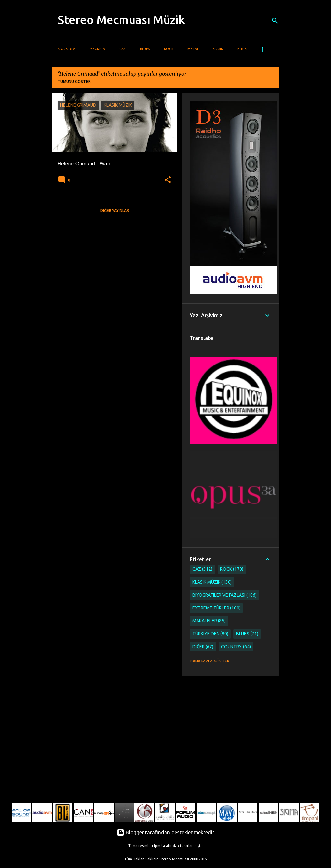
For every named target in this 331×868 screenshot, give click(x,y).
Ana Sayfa (66, 49)
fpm (157, 846)
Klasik (218, 49)
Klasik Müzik (212, 582)
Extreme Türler (217, 608)
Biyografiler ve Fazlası (225, 595)
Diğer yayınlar (115, 211)
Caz (123, 49)
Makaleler (209, 621)
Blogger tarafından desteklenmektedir (165, 832)
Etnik (242, 49)
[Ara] (275, 21)
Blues (145, 49)
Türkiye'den (210, 634)
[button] (168, 180)
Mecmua (97, 49)
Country (236, 647)
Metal (193, 49)
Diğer (203, 647)
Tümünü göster (74, 82)
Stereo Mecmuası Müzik (121, 20)
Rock (169, 49)
